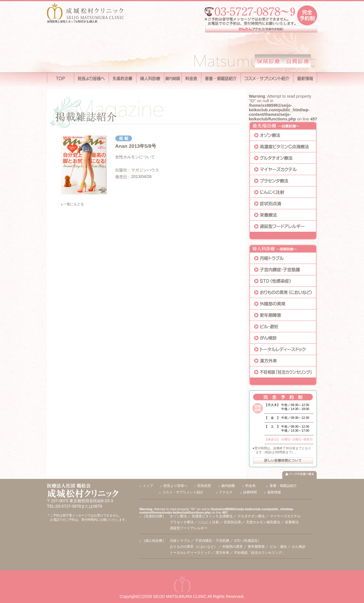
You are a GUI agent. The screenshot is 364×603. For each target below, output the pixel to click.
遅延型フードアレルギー (189, 528)
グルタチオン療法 (251, 516)
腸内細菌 (228, 486)
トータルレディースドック (190, 553)
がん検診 (299, 547)
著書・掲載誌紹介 (283, 486)
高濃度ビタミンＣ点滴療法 (212, 516)
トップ (148, 486)
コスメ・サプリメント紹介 (183, 492)
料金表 (251, 486)
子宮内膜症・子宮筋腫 (212, 541)
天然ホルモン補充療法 (263, 522)
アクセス (226, 492)
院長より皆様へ (175, 486)
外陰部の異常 (233, 547)
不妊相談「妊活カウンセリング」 (260, 553)
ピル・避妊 (278, 547)
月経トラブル (180, 541)
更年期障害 (256, 547)
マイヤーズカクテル (285, 516)
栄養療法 (292, 522)
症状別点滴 (232, 522)
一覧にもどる (74, 204)
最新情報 (274, 492)
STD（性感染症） (248, 541)
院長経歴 (204, 486)
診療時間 (250, 492)
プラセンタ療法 (182, 522)
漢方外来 (222, 553)
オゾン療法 (178, 516)
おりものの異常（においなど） (194, 547)
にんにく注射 (209, 522)
